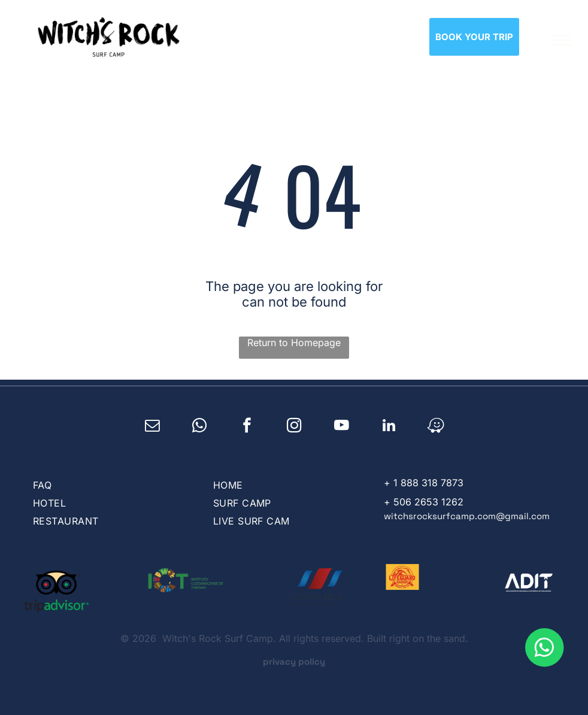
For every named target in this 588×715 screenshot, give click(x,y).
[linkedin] (389, 427)
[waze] (436, 427)
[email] (152, 427)
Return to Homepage (294, 343)
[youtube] (342, 427)
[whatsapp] (200, 427)
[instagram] (294, 427)
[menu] (562, 40)
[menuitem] (110, 485)
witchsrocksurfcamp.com (440, 516)
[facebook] (247, 427)
